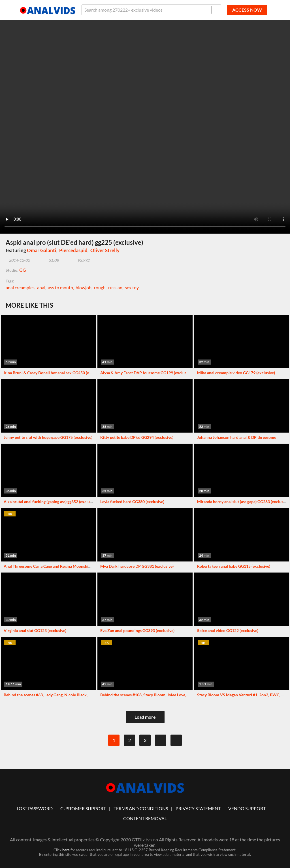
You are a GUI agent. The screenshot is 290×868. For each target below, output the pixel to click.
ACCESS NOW (247, 10)
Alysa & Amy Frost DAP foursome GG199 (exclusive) (146, 373)
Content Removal (145, 818)
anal (41, 287)
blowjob (84, 287)
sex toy (132, 287)
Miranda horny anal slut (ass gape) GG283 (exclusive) (243, 502)
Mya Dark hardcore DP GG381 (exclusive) (137, 566)
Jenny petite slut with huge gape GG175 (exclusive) (48, 437)
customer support (83, 808)
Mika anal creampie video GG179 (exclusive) (236, 373)
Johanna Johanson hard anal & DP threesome (237, 437)
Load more (145, 717)
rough (100, 287)
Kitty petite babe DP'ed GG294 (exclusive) (137, 437)
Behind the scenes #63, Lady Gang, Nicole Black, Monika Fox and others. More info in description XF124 (95, 695)
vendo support (247, 808)
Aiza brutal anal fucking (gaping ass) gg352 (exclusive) (51, 502)
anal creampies (20, 287)
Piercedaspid (73, 250)
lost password (35, 808)
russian (115, 287)
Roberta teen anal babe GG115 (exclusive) (234, 566)
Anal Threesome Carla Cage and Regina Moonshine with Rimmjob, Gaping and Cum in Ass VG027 (89, 566)
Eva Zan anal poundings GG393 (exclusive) (137, 630)
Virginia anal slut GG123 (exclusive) (35, 630)
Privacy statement (198, 808)
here (66, 850)
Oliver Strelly (105, 250)
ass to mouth (60, 287)
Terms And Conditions (141, 808)
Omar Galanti (42, 250)
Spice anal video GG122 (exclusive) (228, 630)
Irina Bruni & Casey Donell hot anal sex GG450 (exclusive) (54, 373)
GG (23, 270)
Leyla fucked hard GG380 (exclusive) (132, 502)
